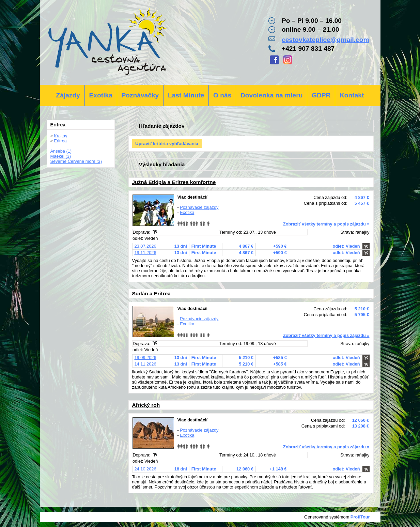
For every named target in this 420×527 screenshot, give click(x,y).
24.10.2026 (145, 469)
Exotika (101, 95)
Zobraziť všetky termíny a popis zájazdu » (326, 224)
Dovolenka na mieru (271, 95)
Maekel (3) (61, 156)
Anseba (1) (61, 151)
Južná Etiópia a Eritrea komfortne (174, 182)
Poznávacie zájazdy (199, 207)
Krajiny (60, 136)
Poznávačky (140, 95)
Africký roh (146, 405)
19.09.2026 (145, 358)
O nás (222, 95)
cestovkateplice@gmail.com (325, 40)
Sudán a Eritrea (151, 293)
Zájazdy (68, 95)
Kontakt (352, 95)
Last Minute (186, 95)
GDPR (321, 95)
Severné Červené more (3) (76, 161)
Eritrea (60, 141)
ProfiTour (360, 517)
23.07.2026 (145, 246)
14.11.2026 (145, 364)
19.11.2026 (145, 253)
